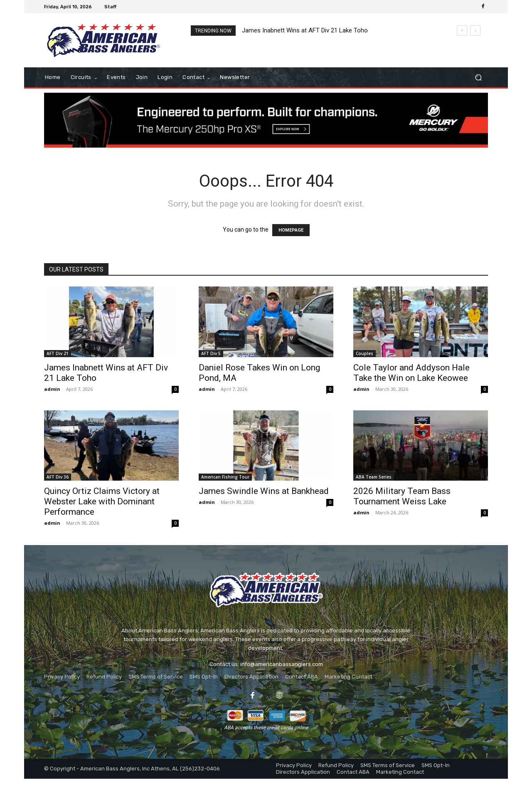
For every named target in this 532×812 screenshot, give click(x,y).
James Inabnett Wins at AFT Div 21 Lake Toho (305, 30)
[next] (475, 31)
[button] (478, 78)
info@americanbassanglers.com (282, 664)
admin (52, 389)
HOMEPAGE (291, 230)
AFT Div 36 (58, 477)
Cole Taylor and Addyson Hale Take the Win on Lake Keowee (411, 373)
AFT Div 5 (211, 353)
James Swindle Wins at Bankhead (264, 491)
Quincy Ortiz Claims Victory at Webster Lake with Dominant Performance (102, 501)
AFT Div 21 (58, 353)
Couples (365, 353)
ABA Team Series (374, 477)
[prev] (462, 31)
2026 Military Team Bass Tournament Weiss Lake (402, 496)
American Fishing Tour (225, 477)
